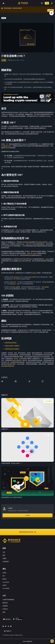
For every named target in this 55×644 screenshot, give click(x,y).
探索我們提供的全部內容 (28, 532)
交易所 (4, 573)
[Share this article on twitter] (2, 381)
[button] (52, 3)
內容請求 (5, 609)
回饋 (4, 612)
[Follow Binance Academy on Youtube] (11, 626)
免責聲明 (5, 606)
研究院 (4, 585)
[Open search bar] (41, 3)
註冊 (47, 3)
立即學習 (51, 10)
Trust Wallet (6, 588)
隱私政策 (5, 603)
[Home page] (23, 3)
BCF (4, 576)
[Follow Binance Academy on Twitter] (6, 626)
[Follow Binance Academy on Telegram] (8, 626)
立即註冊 (28, 515)
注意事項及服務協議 (8, 600)
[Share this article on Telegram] (29, 381)
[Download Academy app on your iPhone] (7, 619)
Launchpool (6, 582)
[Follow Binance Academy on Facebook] (3, 626)
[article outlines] (52, 13)
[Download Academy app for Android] (18, 619)
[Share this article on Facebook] (16, 381)
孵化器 (4, 579)
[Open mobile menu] (52, 3)
